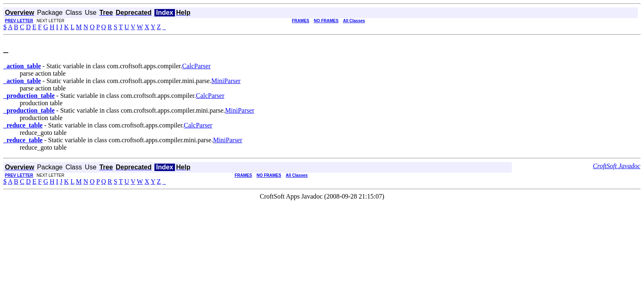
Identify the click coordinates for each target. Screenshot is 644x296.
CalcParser (196, 66)
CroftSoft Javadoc (617, 166)
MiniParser (226, 81)
